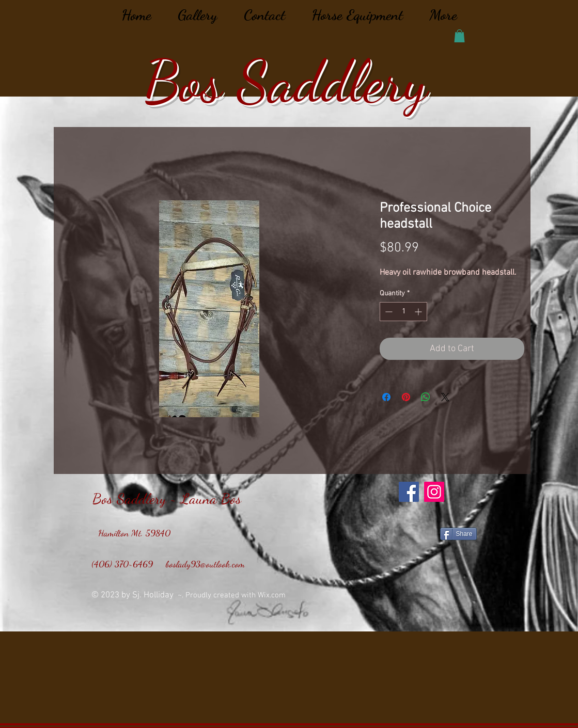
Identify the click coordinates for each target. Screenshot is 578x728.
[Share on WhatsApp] (426, 397)
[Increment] (419, 312)
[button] (459, 36)
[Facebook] (409, 492)
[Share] (458, 534)
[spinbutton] (403, 312)
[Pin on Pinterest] (406, 397)
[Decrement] (388, 312)
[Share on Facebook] (386, 397)
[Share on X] (445, 397)
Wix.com (273, 595)
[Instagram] (434, 492)
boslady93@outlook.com (205, 564)
